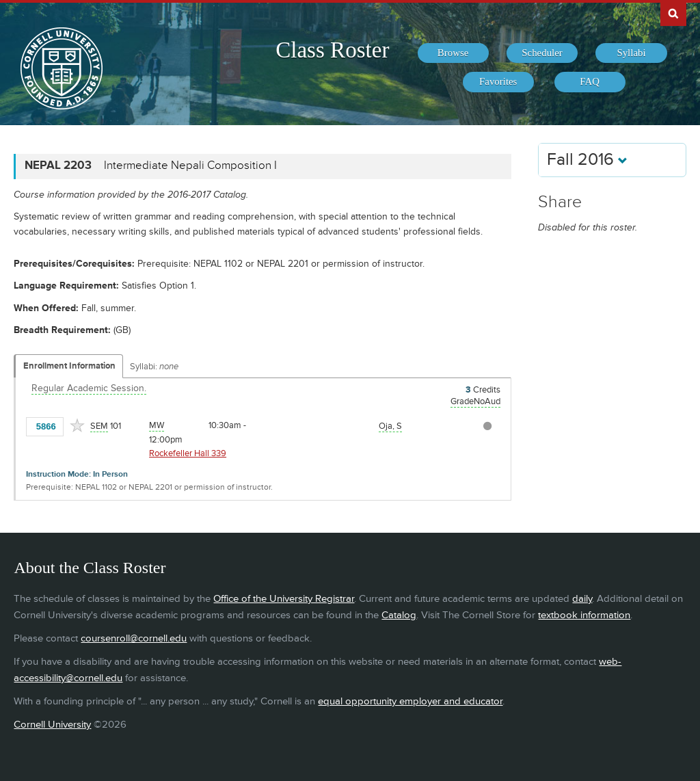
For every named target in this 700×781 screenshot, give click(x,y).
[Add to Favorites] (77, 425)
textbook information (584, 615)
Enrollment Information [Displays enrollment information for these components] (69, 366)
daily (582, 599)
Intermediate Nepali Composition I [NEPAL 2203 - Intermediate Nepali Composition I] (190, 166)
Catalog (399, 615)
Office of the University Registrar (284, 599)
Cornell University (52, 725)
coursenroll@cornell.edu (134, 638)
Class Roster (332, 50)
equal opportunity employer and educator (410, 701)
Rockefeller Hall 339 (188, 453)
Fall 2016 (587, 160)
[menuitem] (453, 53)
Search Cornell (673, 13)
